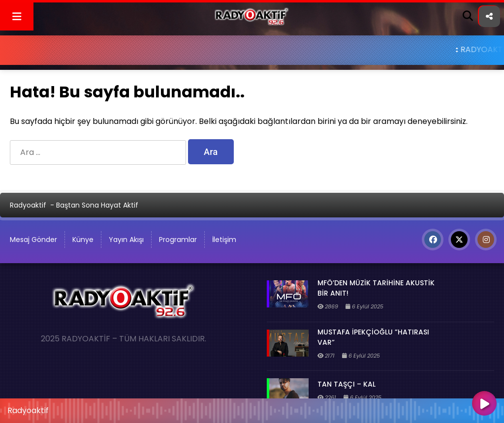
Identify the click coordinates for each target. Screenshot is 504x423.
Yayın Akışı (126, 240)
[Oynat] (484, 404)
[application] (252, 408)
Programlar (178, 240)
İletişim (224, 240)
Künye (83, 240)
